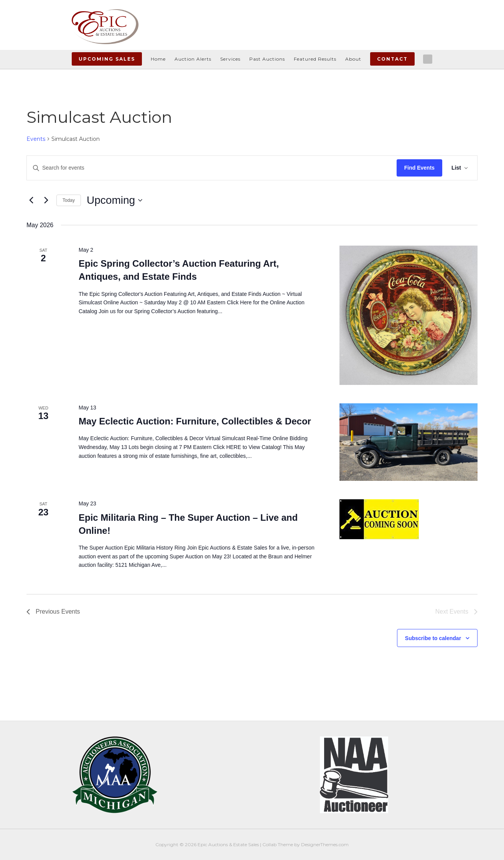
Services (230, 59)
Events (36, 139)
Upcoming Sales (107, 59)
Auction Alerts (193, 59)
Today (69, 200)
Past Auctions (267, 59)
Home (158, 59)
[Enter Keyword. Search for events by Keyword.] (212, 168)
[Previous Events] (31, 200)
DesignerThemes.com (325, 844)
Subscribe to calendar (433, 638)
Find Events (419, 168)
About (353, 59)
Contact (392, 59)
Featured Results (315, 59)
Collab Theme (278, 844)
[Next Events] (46, 200)
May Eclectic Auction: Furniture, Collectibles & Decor (195, 421)
